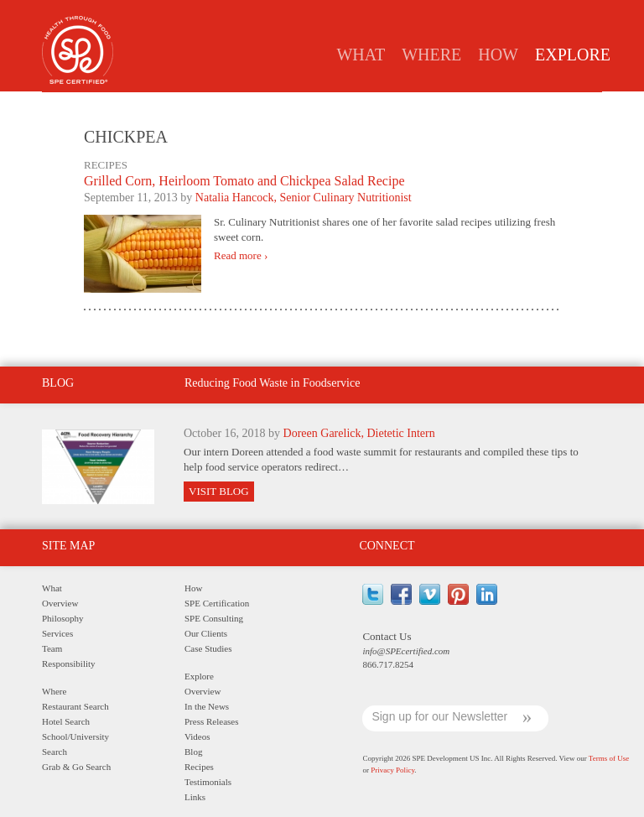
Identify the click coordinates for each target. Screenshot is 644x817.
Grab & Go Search (76, 767)
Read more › (241, 256)
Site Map (68, 546)
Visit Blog (219, 491)
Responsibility (69, 663)
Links (589, 106)
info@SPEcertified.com (406, 651)
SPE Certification (217, 603)
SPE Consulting (214, 618)
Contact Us (387, 636)
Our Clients (206, 633)
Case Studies (208, 648)
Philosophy (63, 618)
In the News (226, 106)
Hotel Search (66, 721)
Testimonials (518, 106)
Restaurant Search (75, 706)
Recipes (444, 106)
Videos (197, 736)
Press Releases (316, 106)
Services (57, 633)
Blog (389, 106)
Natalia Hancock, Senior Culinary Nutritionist (304, 198)
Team (52, 648)
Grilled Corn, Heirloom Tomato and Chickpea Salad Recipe (244, 181)
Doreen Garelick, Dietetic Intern (359, 433)
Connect (387, 546)
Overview (150, 106)
